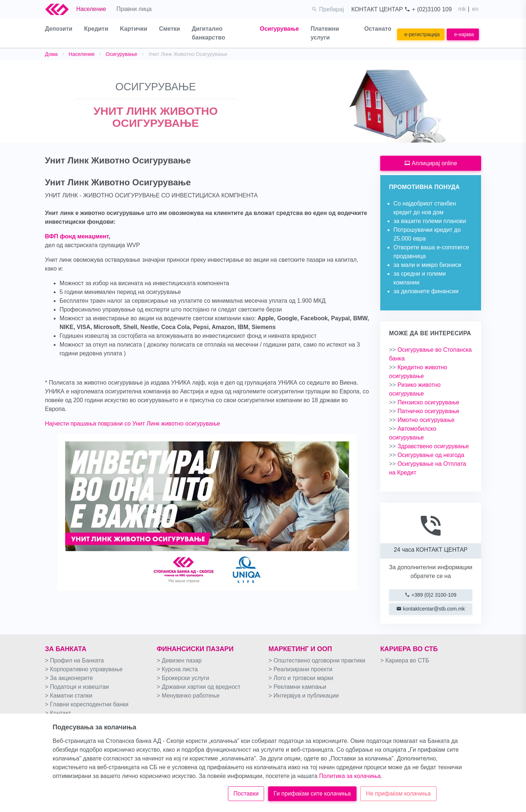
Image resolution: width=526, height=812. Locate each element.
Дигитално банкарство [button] (208, 33)
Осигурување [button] (279, 29)
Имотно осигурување (422, 420)
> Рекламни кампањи (297, 687)
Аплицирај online (431, 163)
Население (91, 9)
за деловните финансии (426, 291)
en (475, 9)
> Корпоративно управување (84, 669)
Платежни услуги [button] (325, 33)
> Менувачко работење (188, 696)
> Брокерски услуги (183, 678)
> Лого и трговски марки (301, 678)
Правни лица (134, 9)
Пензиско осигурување (424, 402)
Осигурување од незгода (427, 455)
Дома (51, 54)
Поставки (246, 794)
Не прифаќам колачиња (399, 794)
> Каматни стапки (69, 696)
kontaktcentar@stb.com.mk (431, 609)
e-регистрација (422, 34)
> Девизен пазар (179, 660)
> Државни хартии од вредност (199, 687)
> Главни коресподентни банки (87, 704)
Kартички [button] (134, 29)
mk (462, 9)
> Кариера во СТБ (405, 660)
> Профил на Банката (74, 660)
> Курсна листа (177, 669)
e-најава (464, 34)
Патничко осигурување (424, 411)
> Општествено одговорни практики (317, 660)
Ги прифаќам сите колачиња (312, 794)
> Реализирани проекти (300, 669)
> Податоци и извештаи (77, 687)
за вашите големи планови (430, 221)
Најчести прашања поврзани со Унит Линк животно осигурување (132, 424)
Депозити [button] (59, 29)
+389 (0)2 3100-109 (430, 595)
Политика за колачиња (350, 776)
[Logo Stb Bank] (61, 9)
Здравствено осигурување (429, 446)
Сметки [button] (169, 29)
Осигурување (121, 54)
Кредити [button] (96, 29)
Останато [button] (378, 29)
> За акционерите (69, 678)
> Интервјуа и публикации (304, 696)
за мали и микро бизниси (427, 265)
